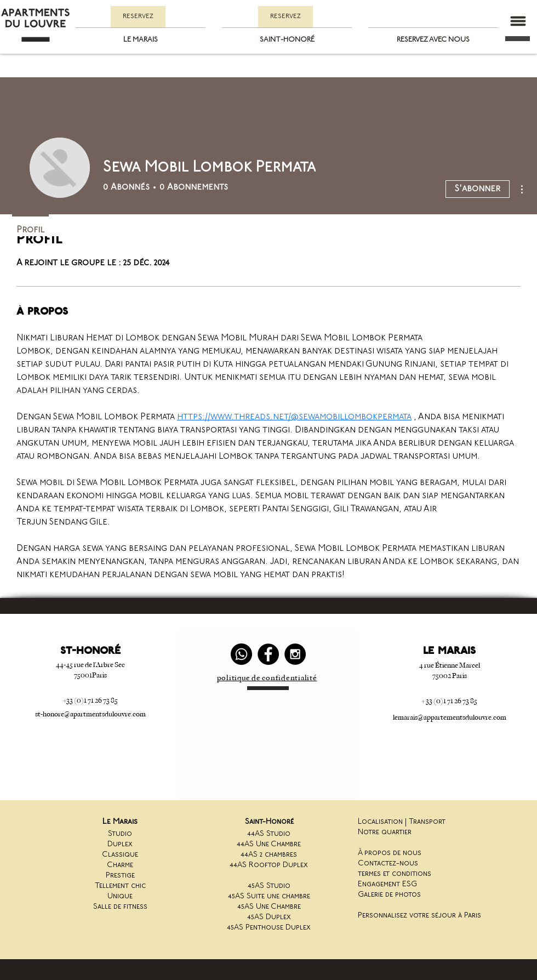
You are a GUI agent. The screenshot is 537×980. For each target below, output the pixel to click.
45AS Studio (269, 886)
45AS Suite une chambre (269, 896)
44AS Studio (269, 834)
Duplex (120, 844)
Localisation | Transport (402, 822)
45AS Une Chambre (269, 907)
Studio (120, 834)
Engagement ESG (387, 884)
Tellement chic (120, 886)
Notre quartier (385, 832)
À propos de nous (390, 853)
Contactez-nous (388, 864)
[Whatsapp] (241, 654)
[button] (518, 21)
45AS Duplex (269, 917)
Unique (120, 896)
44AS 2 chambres (269, 855)
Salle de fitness (120, 907)
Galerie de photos (389, 895)
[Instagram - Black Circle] (295, 654)
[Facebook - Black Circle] (268, 654)
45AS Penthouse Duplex (269, 928)
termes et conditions (395, 874)
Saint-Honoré (269, 822)
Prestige (120, 876)
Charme (120, 865)
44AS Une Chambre (269, 844)
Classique (120, 855)
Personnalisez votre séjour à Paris (419, 916)
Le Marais (120, 822)
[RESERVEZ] (138, 17)
